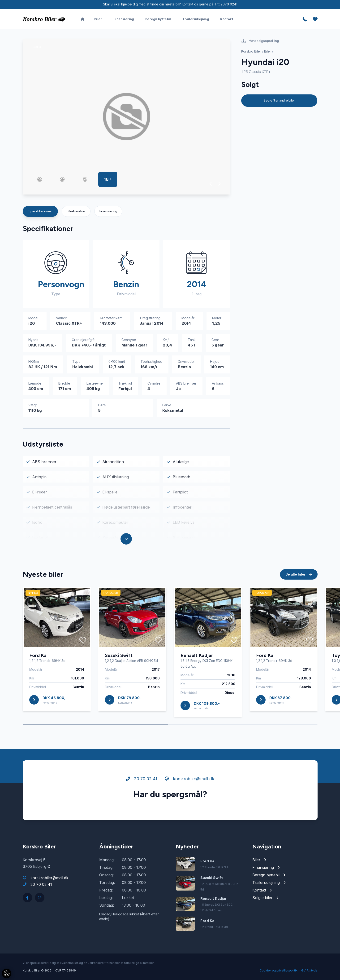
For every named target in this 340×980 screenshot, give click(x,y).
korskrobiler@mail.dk (189, 801)
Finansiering (108, 211)
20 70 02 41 (141, 801)
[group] (126, 117)
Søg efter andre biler (279, 100)
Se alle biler (299, 596)
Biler (268, 51)
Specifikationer (40, 211)
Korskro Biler (251, 51)
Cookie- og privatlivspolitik (279, 970)
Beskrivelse (76, 211)
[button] (211, 184)
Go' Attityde (309, 970)
